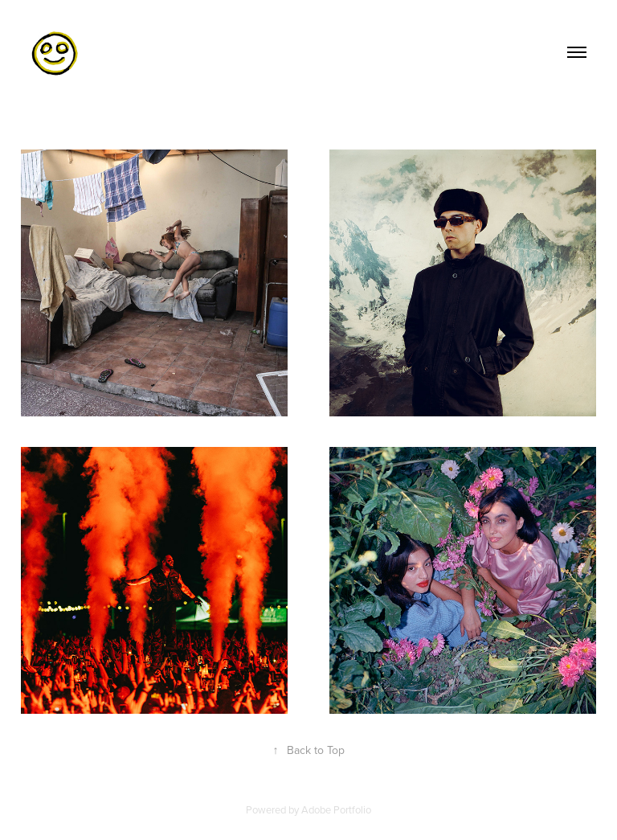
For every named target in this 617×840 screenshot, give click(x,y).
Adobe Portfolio (336, 809)
